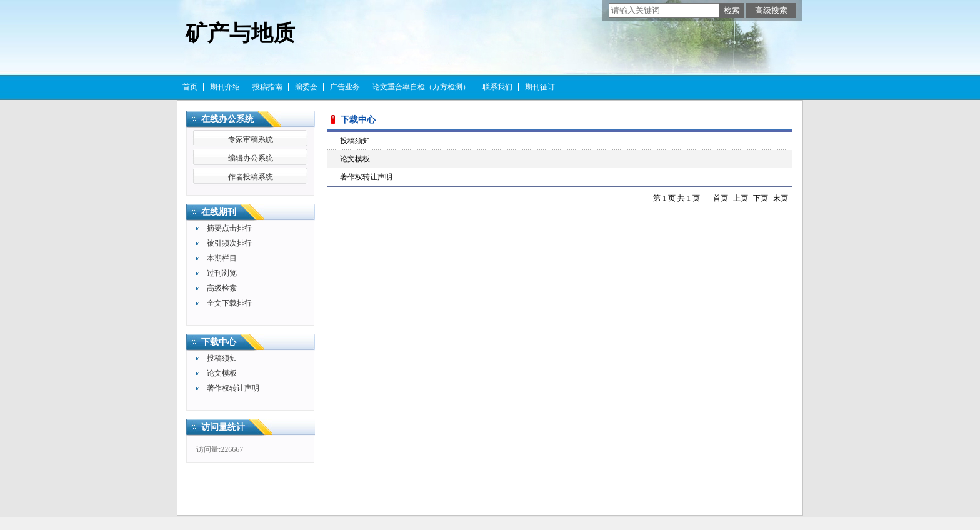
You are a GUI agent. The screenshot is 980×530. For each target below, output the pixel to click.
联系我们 (497, 87)
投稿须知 (222, 358)
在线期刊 (219, 212)
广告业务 (345, 87)
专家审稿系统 (251, 139)
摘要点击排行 (229, 228)
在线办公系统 (227, 119)
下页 (761, 198)
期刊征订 (540, 87)
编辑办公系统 (251, 158)
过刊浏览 (222, 273)
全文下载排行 (229, 303)
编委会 (306, 87)
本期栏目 (222, 258)
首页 (190, 87)
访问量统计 (223, 427)
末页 (781, 198)
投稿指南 (267, 87)
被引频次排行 (229, 243)
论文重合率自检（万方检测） (421, 87)
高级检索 (222, 288)
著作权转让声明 (233, 388)
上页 (741, 198)
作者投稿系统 (251, 177)
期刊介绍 (225, 87)
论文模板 (222, 373)
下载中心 (219, 342)
